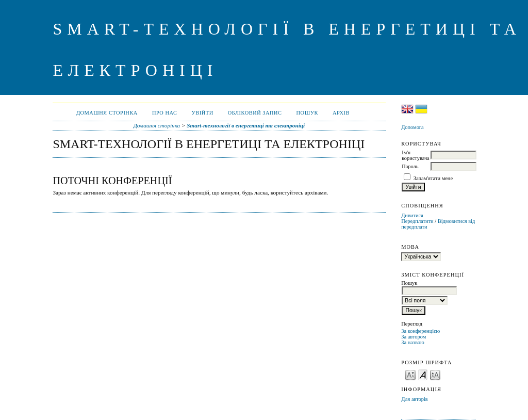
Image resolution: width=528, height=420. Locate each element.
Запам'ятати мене (433, 178)
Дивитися (412, 215)
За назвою (413, 342)
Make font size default (423, 374)
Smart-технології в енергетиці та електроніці (246, 125)
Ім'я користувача (415, 155)
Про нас (165, 113)
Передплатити (417, 221)
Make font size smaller (410, 374)
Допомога (412, 127)
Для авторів (415, 399)
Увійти (202, 113)
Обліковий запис (255, 113)
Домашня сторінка (107, 113)
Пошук (307, 113)
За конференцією (420, 331)
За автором (414, 337)
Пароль (410, 166)
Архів (341, 113)
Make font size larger (435, 374)
